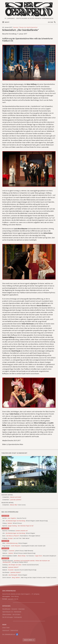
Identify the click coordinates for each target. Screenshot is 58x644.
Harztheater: (12, 572)
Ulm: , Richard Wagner (19, 533)
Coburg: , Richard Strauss (12, 523)
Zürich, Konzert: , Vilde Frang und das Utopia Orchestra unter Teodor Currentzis (29, 578)
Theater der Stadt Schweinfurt (28, 27)
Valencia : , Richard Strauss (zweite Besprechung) (19, 553)
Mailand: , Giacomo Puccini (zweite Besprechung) (19, 570)
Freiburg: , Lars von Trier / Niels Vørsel (16, 538)
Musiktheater (6, 609)
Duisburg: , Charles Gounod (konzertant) (20, 565)
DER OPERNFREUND (9, 591)
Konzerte (14, 609)
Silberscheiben (7, 614)
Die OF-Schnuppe (8, 617)
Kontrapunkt (18, 617)
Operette (16, 27)
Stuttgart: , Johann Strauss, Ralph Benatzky (18, 551)
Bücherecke (18, 612)
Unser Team (6, 627)
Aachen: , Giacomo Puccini (14, 518)
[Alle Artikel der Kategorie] (29, 474)
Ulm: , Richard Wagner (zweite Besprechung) (25, 521)
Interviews (22, 609)
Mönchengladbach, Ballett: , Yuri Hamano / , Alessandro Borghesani (29, 556)
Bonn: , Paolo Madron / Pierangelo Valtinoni (21, 536)
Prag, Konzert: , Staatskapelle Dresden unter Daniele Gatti (24, 546)
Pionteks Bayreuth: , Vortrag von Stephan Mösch (26, 561)
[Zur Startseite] (29, 9)
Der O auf (9, 634)
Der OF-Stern (17, 614)
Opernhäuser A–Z (8, 612)
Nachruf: (18, 526)
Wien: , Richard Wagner (15, 543)
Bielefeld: (11, 567)
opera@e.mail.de (13, 599)
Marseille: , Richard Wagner (15, 575)
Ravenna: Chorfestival (15, 531)
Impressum (6, 630)
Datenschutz (14, 630)
